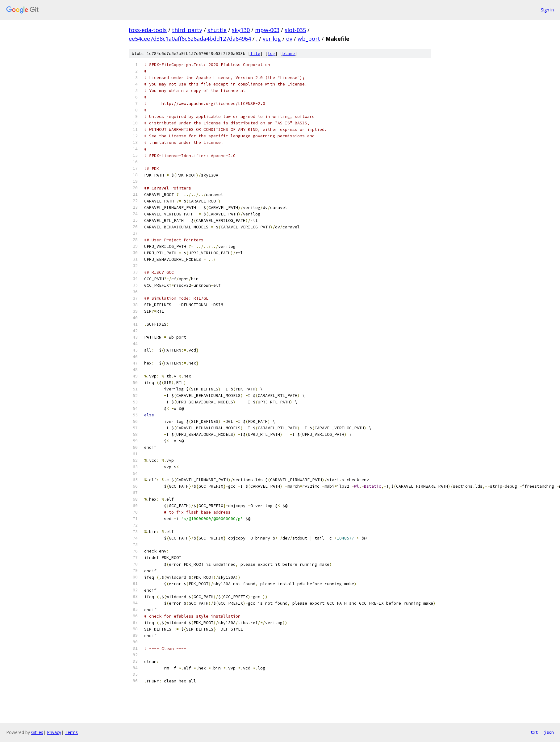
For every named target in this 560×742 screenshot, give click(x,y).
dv (289, 39)
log (271, 54)
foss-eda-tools (148, 30)
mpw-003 (267, 30)
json (549, 732)
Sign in (547, 10)
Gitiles (37, 732)
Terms (71, 732)
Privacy (54, 732)
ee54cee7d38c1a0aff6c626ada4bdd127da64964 (190, 39)
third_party (187, 30)
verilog (272, 39)
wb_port (309, 39)
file (255, 54)
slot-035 (295, 30)
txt (534, 732)
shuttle (217, 30)
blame (289, 54)
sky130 (241, 30)
